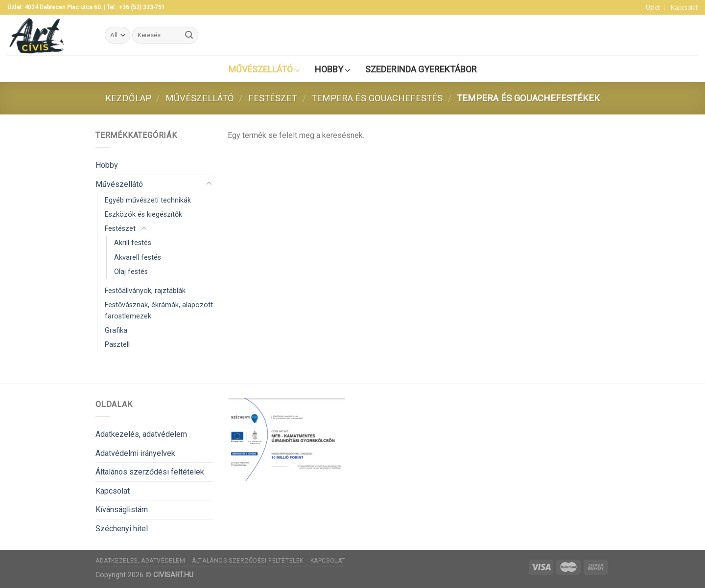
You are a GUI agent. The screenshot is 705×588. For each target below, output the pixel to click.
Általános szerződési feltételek (150, 472)
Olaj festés (131, 272)
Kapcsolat (684, 7)
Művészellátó (200, 98)
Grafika (116, 330)
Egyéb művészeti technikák (148, 200)
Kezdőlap (128, 98)
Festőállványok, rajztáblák (145, 291)
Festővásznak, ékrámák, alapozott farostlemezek (159, 311)
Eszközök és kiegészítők (143, 215)
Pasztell (117, 345)
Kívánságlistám (122, 509)
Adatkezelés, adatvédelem (141, 434)
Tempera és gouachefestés (377, 98)
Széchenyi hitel (122, 529)
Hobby (107, 165)
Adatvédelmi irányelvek (135, 453)
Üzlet (653, 7)
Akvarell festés (138, 258)
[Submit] (189, 35)
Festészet (273, 98)
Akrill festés (133, 243)
